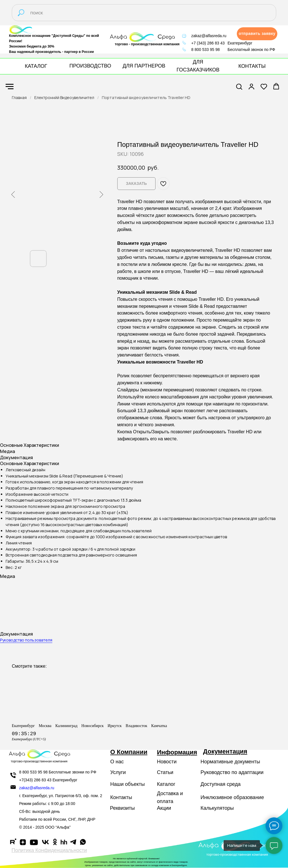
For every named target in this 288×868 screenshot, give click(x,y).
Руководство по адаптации (232, 772)
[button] (257, 34)
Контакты (121, 797)
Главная (19, 97)
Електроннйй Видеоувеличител (64, 97)
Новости (167, 762)
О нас (117, 762)
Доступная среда (220, 784)
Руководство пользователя (26, 640)
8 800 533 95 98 (205, 50)
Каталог (166, 784)
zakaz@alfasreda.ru (209, 36)
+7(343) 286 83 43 (35, 780)
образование (249, 797)
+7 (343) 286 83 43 (208, 43)
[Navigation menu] (10, 87)
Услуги (118, 772)
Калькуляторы (217, 808)
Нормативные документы (230, 762)
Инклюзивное (216, 797)
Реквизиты (122, 808)
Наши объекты (128, 784)
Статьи (165, 772)
